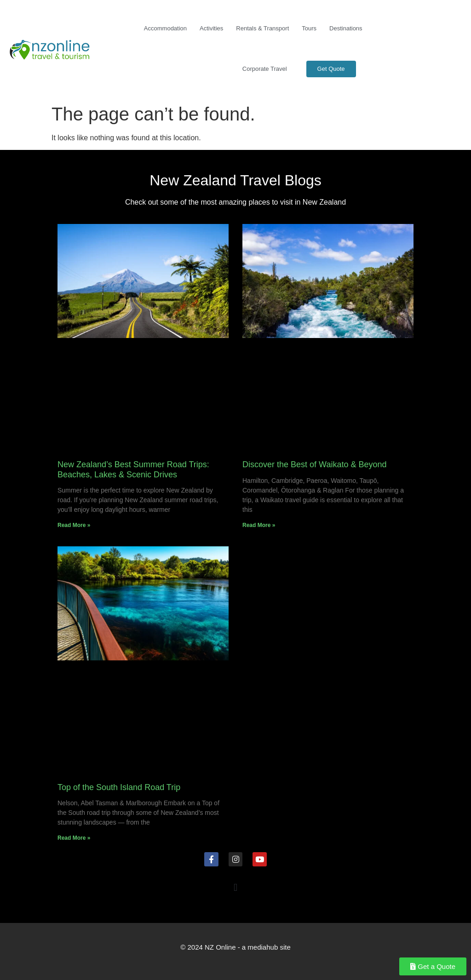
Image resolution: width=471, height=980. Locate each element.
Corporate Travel (265, 69)
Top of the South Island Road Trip (119, 787)
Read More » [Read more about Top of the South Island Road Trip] (74, 838)
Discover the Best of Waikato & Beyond (314, 464)
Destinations (346, 28)
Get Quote (331, 69)
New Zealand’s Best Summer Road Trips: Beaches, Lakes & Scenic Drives (133, 470)
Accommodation (165, 28)
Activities (211, 28)
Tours (309, 28)
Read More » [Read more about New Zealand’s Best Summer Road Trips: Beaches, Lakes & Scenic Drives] (74, 525)
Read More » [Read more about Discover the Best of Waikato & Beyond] (259, 525)
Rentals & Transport (262, 28)
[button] (235, 888)
